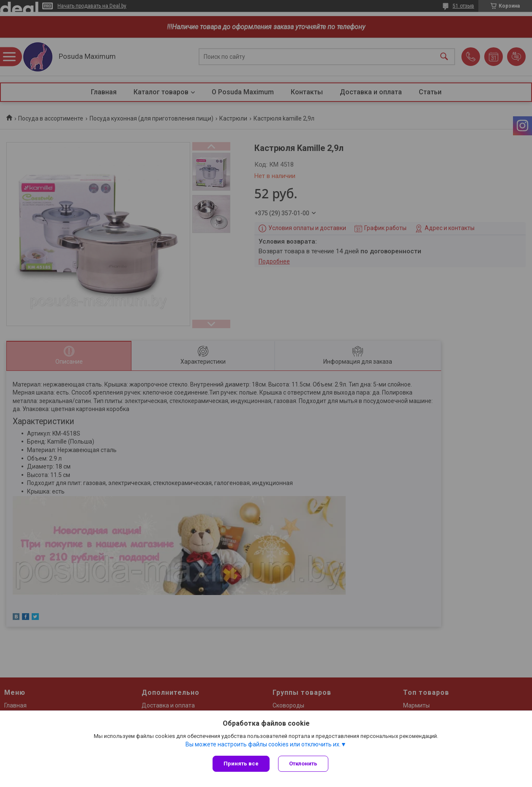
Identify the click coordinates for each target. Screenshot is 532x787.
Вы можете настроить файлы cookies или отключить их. (263, 744)
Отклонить (303, 764)
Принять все (241, 764)
